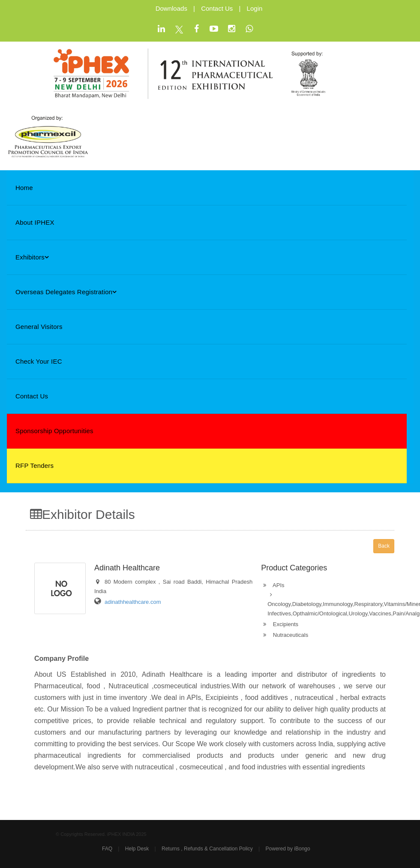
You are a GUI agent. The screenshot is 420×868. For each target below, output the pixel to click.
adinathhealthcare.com (133, 602)
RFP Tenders (34, 466)
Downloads (171, 8)
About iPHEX (35, 222)
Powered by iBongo (288, 849)
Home (24, 188)
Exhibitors (32, 257)
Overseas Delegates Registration (66, 292)
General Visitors (39, 327)
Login (255, 8)
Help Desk (137, 849)
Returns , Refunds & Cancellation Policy (207, 849)
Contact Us (217, 8)
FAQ (107, 849)
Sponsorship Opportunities (54, 431)
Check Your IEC (39, 361)
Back (384, 546)
